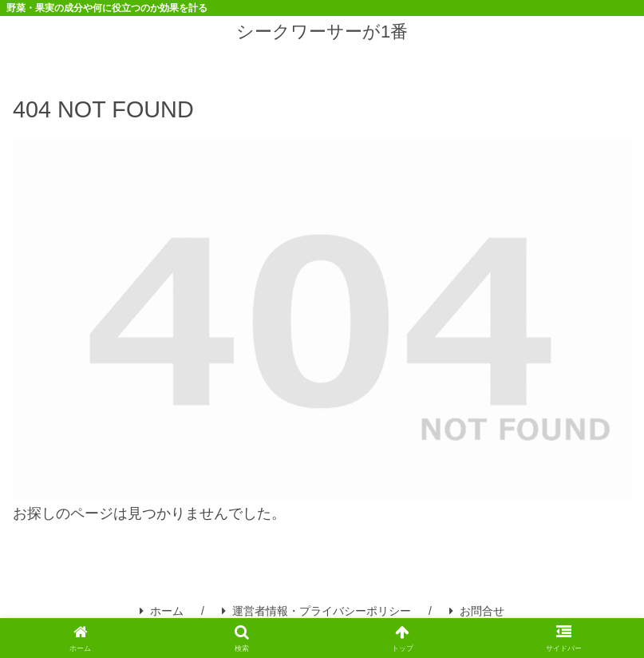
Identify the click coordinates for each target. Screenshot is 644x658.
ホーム (162, 611)
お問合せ (477, 611)
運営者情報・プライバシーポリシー (316, 611)
